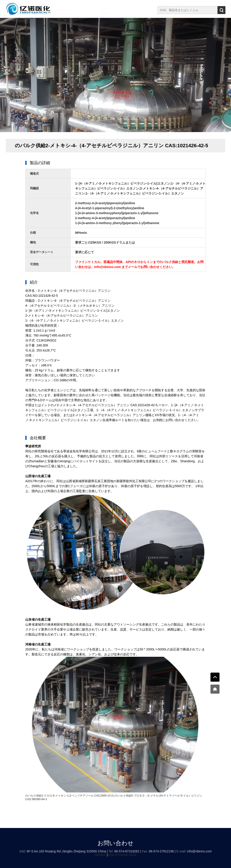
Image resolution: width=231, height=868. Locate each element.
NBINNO (101, 855)
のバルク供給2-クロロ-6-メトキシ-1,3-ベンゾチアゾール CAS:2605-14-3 (69, 796)
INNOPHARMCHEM (122, 855)
